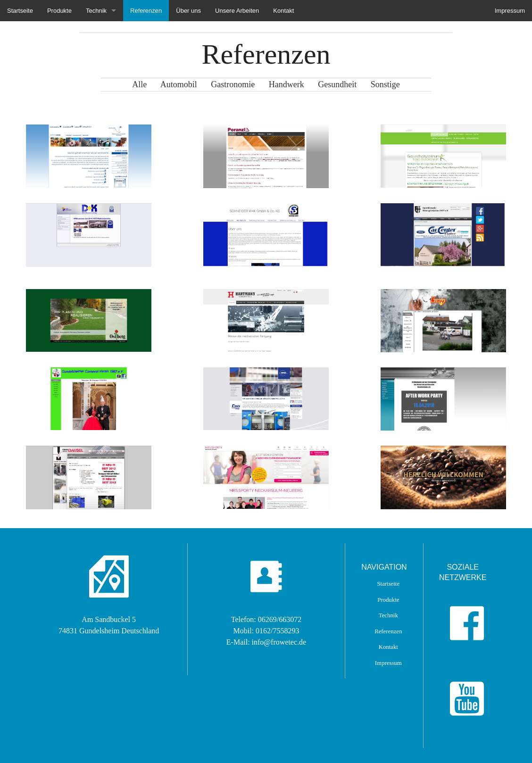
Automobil (186, 84)
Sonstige (385, 84)
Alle (139, 84)
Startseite (20, 11)
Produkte (59, 11)
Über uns (188, 11)
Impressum (510, 11)
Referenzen (146, 11)
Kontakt (283, 11)
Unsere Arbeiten (237, 11)
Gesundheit (344, 84)
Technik (96, 11)
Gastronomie (240, 84)
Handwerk (293, 84)
